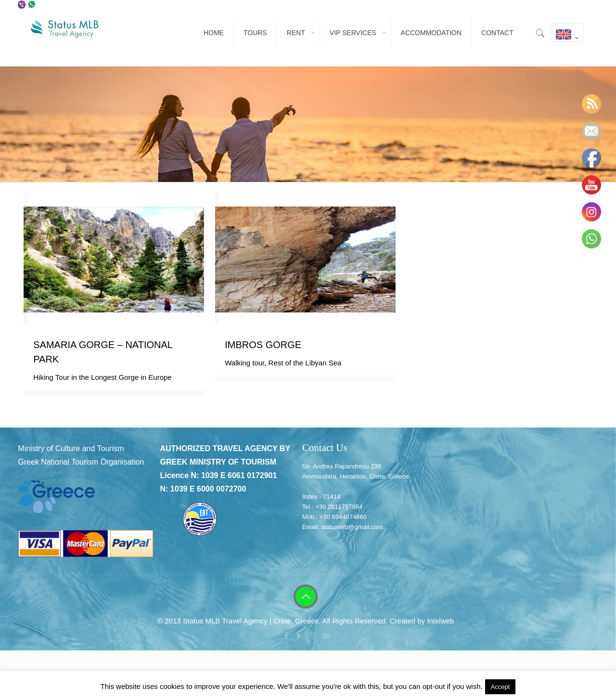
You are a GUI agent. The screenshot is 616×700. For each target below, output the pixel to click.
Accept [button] (500, 687)
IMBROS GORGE (263, 345)
